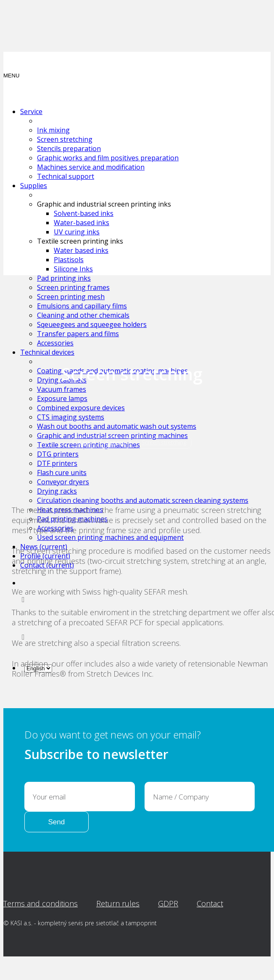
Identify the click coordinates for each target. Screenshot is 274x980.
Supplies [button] (34, 186)
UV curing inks (77, 232)
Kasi (84, 442)
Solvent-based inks (84, 213)
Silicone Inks (73, 269)
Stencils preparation (69, 149)
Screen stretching (65, 139)
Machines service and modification (91, 167)
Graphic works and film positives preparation (108, 158)
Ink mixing (53, 130)
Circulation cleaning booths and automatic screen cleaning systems (143, 500)
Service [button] (31, 112)
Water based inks (81, 250)
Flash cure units (62, 473)
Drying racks (57, 491)
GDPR (168, 903)
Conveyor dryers (63, 482)
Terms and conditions (41, 903)
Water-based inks (82, 223)
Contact (210, 903)
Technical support (66, 176)
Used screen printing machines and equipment (110, 537)
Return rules (118, 903)
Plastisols (69, 260)
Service (115, 442)
